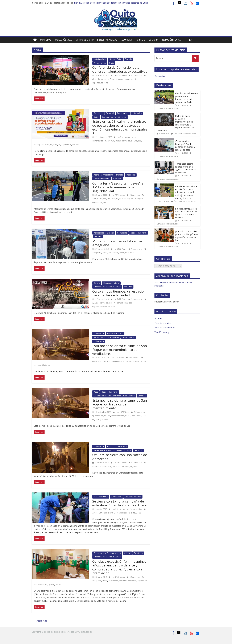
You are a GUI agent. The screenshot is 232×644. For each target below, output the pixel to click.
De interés (98, 113)
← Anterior (40, 621)
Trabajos (99, 420)
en (110, 253)
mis (35, 585)
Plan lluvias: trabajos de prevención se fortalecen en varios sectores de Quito (111, 3)
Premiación (43, 585)
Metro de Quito (85, 40)
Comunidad (122, 233)
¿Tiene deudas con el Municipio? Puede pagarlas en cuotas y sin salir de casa (185, 145)
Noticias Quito (115, 59)
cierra (106, 79)
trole (113, 307)
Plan (126, 303)
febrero (115, 253)
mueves (123, 199)
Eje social (110, 113)
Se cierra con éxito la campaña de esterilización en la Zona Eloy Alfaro (120, 503)
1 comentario (135, 249)
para (47, 145)
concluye (123, 581)
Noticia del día (100, 59)
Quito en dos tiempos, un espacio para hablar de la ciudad (118, 293)
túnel (36, 365)
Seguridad (126, 40)
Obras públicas (63, 40)
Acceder (158, 318)
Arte (99, 581)
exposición (142, 581)
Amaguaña (97, 253)
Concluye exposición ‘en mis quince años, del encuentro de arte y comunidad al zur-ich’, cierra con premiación (119, 567)
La (117, 199)
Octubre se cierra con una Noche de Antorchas (120, 457)
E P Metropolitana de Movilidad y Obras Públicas (114, 337)
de (136, 79)
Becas (118, 141)
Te (101, 203)
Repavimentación (100, 307)
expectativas (98, 83)
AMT (94, 199)
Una (135, 467)
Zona (138, 513)
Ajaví (97, 303)
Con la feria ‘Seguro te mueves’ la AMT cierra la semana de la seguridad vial (118, 187)
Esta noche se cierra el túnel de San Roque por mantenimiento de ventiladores (120, 350)
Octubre (126, 467)
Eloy (116, 513)
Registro (54, 145)
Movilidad (46, 40)
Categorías (160, 76)
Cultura (153, 40)
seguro (140, 199)
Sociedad (128, 287)
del (111, 303)
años (94, 581)
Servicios (98, 237)
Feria (113, 199)
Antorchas (97, 467)
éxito (133, 513)
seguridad (131, 199)
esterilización (124, 513)
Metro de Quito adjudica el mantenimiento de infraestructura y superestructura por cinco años (175, 123)
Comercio (114, 79)
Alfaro (95, 513)
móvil (122, 253)
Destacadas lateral (102, 179)
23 (109, 141)
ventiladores (44, 365)
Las (140, 141)
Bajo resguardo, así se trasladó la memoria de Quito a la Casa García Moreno (186, 213)
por (130, 303)
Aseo (96, 392)
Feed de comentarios (165, 328)
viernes (76, 145)
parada (120, 303)
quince (51, 585)
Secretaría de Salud (133, 497)
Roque (136, 361)
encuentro (132, 581)
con (121, 79)
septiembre (66, 145)
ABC (113, 141)
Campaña (103, 513)
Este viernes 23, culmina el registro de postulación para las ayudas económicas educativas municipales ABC (120, 127)
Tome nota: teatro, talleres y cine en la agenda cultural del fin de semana (186, 168)
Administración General (104, 233)
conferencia (129, 79)
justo (106, 83)
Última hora (99, 341)
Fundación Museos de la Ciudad (107, 287)
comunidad (113, 581)
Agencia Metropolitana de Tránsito (108, 175)
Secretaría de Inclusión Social (114, 117)
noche (125, 361)
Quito (112, 63)
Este (135, 141)
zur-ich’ (58, 585)
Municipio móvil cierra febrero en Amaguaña (118, 243)
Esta (106, 361)
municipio (129, 253)
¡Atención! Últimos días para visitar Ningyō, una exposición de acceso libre (187, 236)
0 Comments (135, 75)
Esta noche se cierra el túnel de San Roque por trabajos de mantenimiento (120, 404)
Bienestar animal (107, 40)
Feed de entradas (163, 323)
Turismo (140, 40)
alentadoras (97, 79)
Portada (128, 59)
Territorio (138, 450)
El (132, 141)
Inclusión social (171, 40)
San (142, 361)
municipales (39, 145)
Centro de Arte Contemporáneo (107, 553)
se (59, 145)
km (114, 303)
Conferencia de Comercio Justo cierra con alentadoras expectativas (120, 69)
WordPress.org (162, 332)
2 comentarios (134, 509)
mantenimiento (115, 361)
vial (105, 203)
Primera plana (100, 63)
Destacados (122, 447)
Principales (137, 113)
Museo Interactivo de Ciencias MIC (108, 450)
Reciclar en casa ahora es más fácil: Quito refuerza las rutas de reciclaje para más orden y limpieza (186, 192)
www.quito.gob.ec (84, 632)
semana (96, 203)
